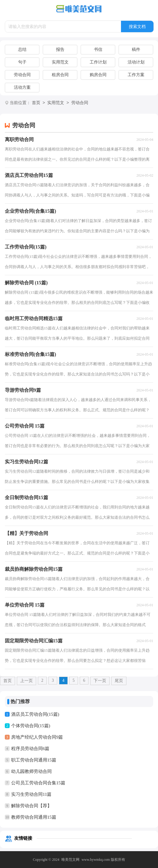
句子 (22, 62)
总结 (22, 49)
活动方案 (22, 87)
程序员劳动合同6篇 (30, 749)
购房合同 (98, 75)
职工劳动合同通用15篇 (34, 760)
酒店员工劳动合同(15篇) (35, 714)
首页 (36, 103)
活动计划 (136, 62)
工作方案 (136, 75)
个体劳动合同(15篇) (31, 726)
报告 (60, 49)
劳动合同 (22, 75)
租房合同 (60, 75)
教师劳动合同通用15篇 (34, 817)
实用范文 (60, 62)
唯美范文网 (70, 860)
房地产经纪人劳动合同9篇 (37, 737)
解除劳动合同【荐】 (31, 806)
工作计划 (98, 62)
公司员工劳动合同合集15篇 (38, 783)
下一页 (100, 681)
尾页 (119, 681)
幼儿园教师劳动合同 (31, 771)
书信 (98, 49)
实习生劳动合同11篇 (31, 794)
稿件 (136, 49)
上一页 (26, 681)
